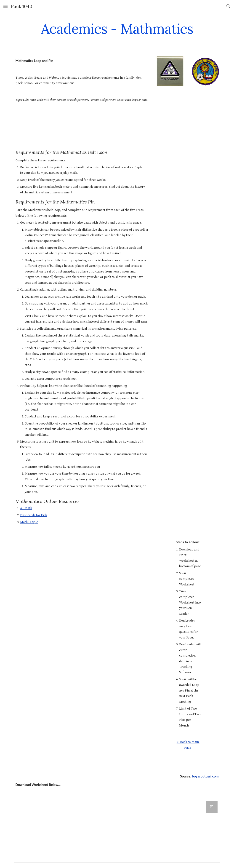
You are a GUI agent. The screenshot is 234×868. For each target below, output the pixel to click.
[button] (5, 6)
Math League (29, 522)
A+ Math (26, 508)
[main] (117, 29)
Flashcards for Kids (34, 515)
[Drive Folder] (117, 832)
